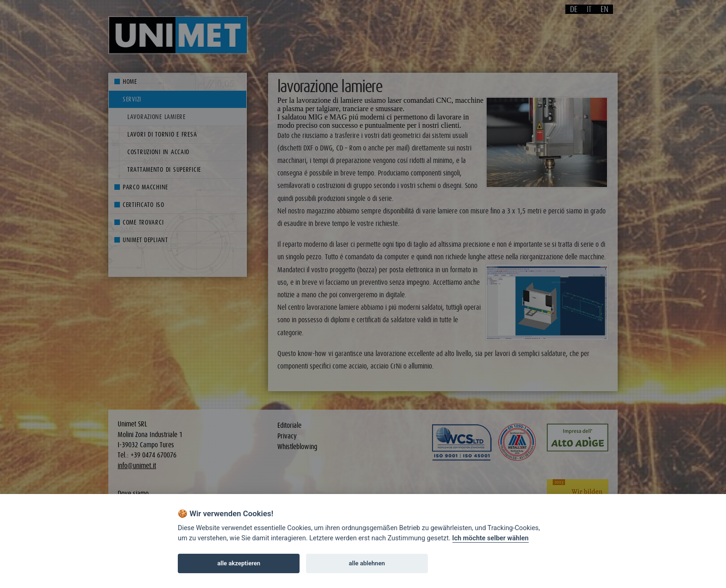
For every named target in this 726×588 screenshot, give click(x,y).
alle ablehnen (367, 563)
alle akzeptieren (239, 563)
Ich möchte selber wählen (491, 538)
